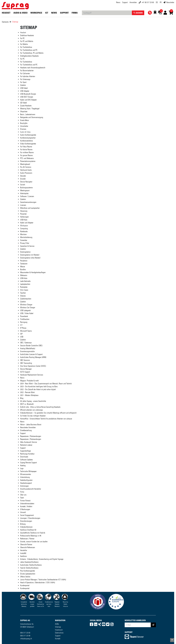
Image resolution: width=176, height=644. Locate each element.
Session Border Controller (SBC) (31, 346)
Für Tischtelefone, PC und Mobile (32, 53)
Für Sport (23, 82)
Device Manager (26, 369)
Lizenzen (23, 205)
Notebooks (24, 231)
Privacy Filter (25, 243)
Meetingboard (25, 164)
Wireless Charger (26, 305)
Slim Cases (24, 290)
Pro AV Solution (26, 167)
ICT (47, 13)
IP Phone (23, 328)
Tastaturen (24, 264)
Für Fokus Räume (26, 147)
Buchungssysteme (26, 188)
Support (125, 2)
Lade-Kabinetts (25, 281)
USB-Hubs (24, 220)
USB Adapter (25, 91)
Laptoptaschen (25, 284)
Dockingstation (25, 252)
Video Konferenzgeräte (28, 144)
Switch (23, 185)
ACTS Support (25, 372)
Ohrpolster (24, 111)
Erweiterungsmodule (27, 351)
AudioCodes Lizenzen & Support (31, 354)
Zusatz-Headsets (26, 106)
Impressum (59, 630)
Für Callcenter (25, 73)
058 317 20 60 (25, 633)
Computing (24, 229)
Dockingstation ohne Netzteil (30, 258)
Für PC (22, 38)
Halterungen (24, 217)
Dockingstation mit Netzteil (30, 255)
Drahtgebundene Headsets (29, 56)
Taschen (23, 293)
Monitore (23, 234)
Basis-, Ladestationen (28, 114)
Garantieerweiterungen (28, 202)
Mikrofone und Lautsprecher (30, 208)
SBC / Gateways (26, 343)
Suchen (138, 13)
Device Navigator (26, 182)
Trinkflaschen (25, 319)
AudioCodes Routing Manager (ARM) (33, 357)
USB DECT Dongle (27, 97)
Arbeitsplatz (24, 193)
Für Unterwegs (25, 79)
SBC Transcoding (26, 363)
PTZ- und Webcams (27, 158)
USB (22, 337)
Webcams (24, 275)
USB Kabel (24, 88)
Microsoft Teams (26, 331)
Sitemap (15, 22)
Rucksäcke (24, 287)
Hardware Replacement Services (32, 375)
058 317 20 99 (25, 636)
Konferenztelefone (26, 141)
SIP (21, 334)
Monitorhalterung (26, 237)
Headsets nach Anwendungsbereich (33, 68)
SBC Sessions (25, 360)
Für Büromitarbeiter (27, 71)
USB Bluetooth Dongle (28, 94)
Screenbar (24, 240)
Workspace (36, 13)
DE (157, 2)
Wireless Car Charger (28, 307)
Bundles (23, 269)
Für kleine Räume (26, 150)
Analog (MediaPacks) (28, 348)
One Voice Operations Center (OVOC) (33, 366)
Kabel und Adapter (27, 223)
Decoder (23, 176)
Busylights (24, 123)
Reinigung (24, 322)
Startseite (5, 22)
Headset (6, 13)
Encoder (23, 179)
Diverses (23, 129)
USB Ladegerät (25, 310)
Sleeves (23, 296)
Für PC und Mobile (27, 41)
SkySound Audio (26, 170)
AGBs (57, 624)
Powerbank (24, 316)
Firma (75, 13)
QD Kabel (24, 103)
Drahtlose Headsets (27, 35)
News (118, 2)
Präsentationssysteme (28, 161)
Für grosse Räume (26, 155)
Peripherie (24, 261)
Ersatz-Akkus (25, 120)
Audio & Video (20, 13)
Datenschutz (59, 633)
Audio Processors (26, 173)
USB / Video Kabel (27, 313)
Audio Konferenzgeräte (28, 135)
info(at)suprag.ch (26, 639)
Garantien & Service (27, 246)
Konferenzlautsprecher (28, 138)
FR (161, 2)
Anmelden (133, 2)
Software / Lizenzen (27, 196)
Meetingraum (25, 190)
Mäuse (23, 267)
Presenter (23, 214)
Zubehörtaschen (26, 299)
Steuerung (24, 211)
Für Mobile (24, 44)
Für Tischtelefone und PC (29, 50)
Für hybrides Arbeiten (28, 76)
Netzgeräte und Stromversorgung (32, 117)
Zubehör (23, 85)
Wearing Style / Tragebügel (30, 109)
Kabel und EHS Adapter (28, 100)
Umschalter (24, 126)
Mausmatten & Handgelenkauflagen (33, 272)
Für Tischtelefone (26, 47)
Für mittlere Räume (27, 152)
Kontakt (58, 639)
